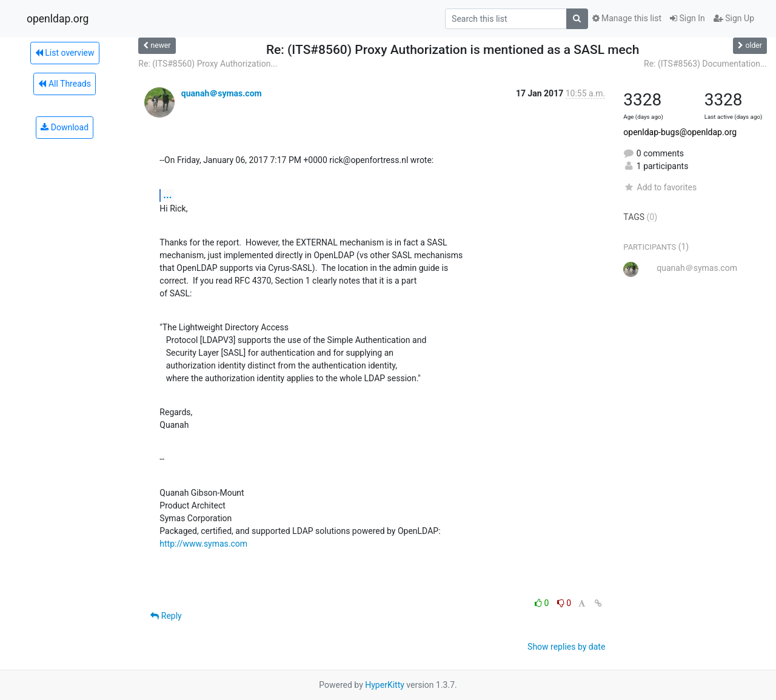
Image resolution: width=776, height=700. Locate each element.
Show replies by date (566, 647)
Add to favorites (660, 187)
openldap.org (58, 19)
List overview (65, 53)
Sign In (687, 18)
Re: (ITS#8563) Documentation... (705, 64)
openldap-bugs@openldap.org (680, 132)
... (167, 195)
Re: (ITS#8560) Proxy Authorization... (208, 64)
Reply (166, 616)
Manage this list (627, 18)
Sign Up (734, 18)
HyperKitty (385, 685)
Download (65, 127)
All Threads (64, 84)
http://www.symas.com (203, 544)
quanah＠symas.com (222, 93)
